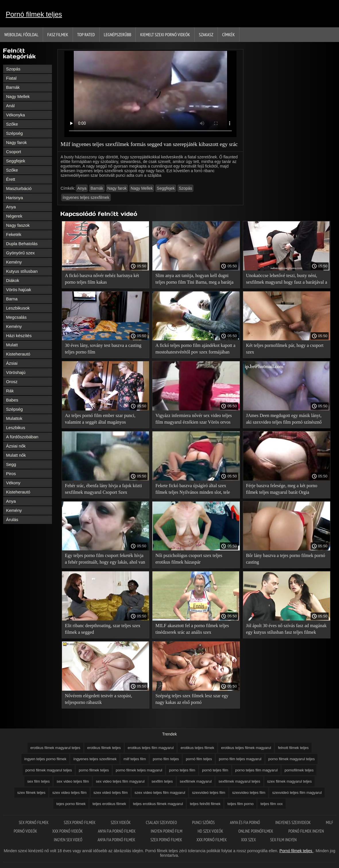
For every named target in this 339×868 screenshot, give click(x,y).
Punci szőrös (204, 822)
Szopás (13, 69)
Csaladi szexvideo (162, 822)
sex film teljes (38, 781)
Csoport (14, 152)
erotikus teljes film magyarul (151, 748)
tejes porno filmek (71, 804)
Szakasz (206, 34)
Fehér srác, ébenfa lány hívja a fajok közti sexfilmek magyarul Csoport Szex (103, 489)
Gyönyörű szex (20, 253)
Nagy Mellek (18, 96)
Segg (11, 464)
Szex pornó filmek (80, 822)
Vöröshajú (16, 372)
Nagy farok (17, 142)
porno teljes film (182, 770)
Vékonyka (16, 115)
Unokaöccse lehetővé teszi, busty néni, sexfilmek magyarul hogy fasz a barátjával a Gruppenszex (287, 280)
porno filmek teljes (94, 770)
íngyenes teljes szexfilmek (86, 197)
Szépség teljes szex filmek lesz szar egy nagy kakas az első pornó (192, 699)
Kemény (14, 262)
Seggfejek (16, 161)
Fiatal (11, 78)
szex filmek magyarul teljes (289, 781)
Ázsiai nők (16, 446)
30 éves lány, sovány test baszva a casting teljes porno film (103, 349)
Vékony (13, 483)
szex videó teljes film (111, 793)
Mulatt (12, 345)
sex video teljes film (73, 781)
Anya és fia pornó (245, 822)
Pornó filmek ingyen (306, 831)
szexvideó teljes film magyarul (297, 793)
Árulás (12, 520)
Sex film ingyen (283, 840)
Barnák (13, 87)
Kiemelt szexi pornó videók (165, 34)
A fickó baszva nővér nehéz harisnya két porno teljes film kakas (102, 279)
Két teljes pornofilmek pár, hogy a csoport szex (285, 349)
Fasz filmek (58, 34)
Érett (11, 179)
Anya (11, 207)
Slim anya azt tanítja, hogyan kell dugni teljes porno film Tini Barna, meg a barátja (194, 279)
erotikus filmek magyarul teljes (55, 748)
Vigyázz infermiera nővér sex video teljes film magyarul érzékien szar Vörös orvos (193, 419)
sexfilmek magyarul (196, 781)
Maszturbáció (19, 188)
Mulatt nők (16, 455)
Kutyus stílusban (22, 271)
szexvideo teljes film (249, 793)
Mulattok (14, 418)
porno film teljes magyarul (240, 759)
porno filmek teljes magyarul (139, 770)
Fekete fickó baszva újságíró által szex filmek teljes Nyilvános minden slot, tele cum (193, 490)
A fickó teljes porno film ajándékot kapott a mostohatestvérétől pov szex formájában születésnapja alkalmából (195, 350)
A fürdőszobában (22, 437)
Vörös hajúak (19, 290)
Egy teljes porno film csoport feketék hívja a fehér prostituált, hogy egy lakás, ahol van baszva (105, 560)
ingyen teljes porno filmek (45, 759)
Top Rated (86, 34)
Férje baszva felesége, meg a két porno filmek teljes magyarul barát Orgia (282, 489)
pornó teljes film (215, 770)
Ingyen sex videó (69, 840)
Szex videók (121, 822)
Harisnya (14, 198)
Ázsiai (12, 363)
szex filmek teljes (31, 793)
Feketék (14, 234)
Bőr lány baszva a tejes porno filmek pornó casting (286, 559)
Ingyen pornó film (167, 831)
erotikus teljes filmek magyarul (246, 748)
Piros (11, 474)
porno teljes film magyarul (256, 770)
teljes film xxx (271, 804)
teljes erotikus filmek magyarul (158, 804)
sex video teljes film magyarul (120, 781)
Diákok (13, 280)
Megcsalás (16, 317)
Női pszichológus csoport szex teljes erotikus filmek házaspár (189, 559)
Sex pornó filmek (34, 822)
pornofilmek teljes (299, 770)
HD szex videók (211, 831)
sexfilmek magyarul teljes (239, 781)
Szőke (12, 124)
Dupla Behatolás (22, 244)
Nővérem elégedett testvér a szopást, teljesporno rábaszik (98, 699)
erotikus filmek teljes (104, 748)
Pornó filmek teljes (34, 14)
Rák (10, 391)
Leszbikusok (18, 308)
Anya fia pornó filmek (117, 831)
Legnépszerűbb (118, 34)
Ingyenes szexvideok (293, 822)
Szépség (14, 133)
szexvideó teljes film (209, 793)
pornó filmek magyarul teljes (49, 770)
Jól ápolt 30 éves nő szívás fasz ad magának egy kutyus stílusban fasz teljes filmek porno (286, 630)
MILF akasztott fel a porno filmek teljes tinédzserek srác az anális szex (192, 629)
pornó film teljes (199, 759)
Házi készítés (19, 336)
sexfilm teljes (162, 781)
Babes (12, 400)
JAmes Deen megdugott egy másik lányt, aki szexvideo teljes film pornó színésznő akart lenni (284, 420)
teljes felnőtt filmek (205, 804)
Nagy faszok (18, 225)
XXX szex (248, 840)
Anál (10, 106)
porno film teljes (166, 759)
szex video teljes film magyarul (160, 793)
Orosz (12, 382)
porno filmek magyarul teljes (292, 759)
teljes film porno (240, 804)
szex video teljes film (69, 793)
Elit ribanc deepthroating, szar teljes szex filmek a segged (103, 629)
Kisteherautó (18, 354)
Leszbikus (16, 428)
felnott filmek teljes (293, 748)
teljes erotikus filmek (109, 804)
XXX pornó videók (68, 831)
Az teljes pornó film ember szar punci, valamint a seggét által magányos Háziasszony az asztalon (100, 420)
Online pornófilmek (256, 831)
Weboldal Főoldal (21, 34)
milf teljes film (135, 759)
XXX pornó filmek (212, 840)
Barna (12, 299)
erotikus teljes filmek (197, 748)
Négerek (14, 216)
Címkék (228, 34)
